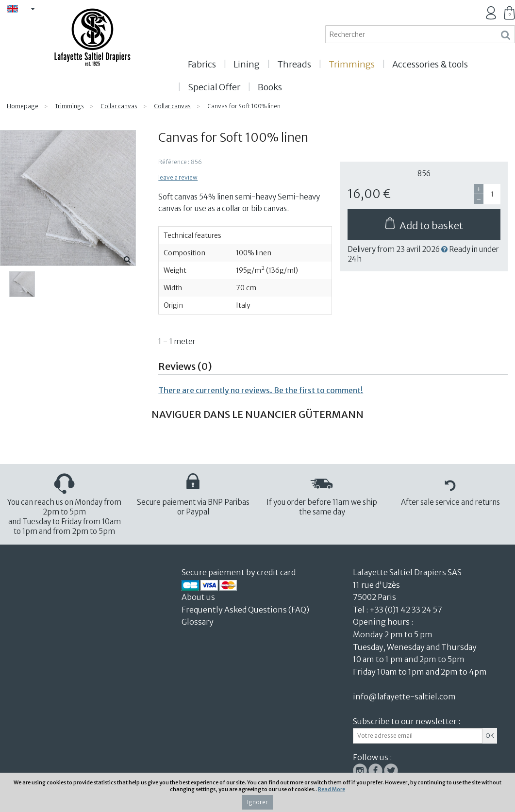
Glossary (198, 622)
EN (25, 9)
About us (199, 597)
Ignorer (257, 802)
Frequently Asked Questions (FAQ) (245, 610)
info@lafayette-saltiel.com (404, 696)
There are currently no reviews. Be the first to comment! (261, 390)
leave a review (178, 177)
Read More (332, 789)
